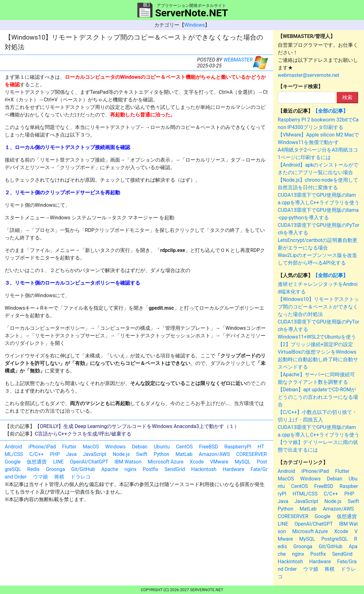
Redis (34, 469)
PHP (55, 454)
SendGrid (175, 469)
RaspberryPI (238, 447)
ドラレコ (81, 477)
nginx (130, 469)
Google (13, 462)
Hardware (233, 469)
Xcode (197, 462)
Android (13, 447)
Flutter (69, 447)
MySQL (243, 462)
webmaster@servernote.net (309, 75)
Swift (142, 454)
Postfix (150, 469)
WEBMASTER (238, 60)
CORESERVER (251, 454)
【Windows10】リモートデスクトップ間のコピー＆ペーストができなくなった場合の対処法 (318, 307)
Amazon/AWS (214, 454)
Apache (110, 469)
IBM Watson (128, 462)
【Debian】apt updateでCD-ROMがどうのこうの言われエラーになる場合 (318, 397)
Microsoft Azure (166, 462)
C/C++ (37, 454)
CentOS (184, 447)
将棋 (59, 477)
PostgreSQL (335, 539)
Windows (195, 25)
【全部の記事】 (330, 111)
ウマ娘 (40, 477)
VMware (219, 462)
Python (161, 454)
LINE (58, 462)
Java (71, 454)
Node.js (121, 454)
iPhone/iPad (42, 447)
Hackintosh (204, 469)
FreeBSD (209, 447)
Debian (140, 447)
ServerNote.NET (192, 13)
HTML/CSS (305, 494)
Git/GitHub (83, 469)
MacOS (91, 447)
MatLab (184, 454)
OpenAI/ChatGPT (89, 462)
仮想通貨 (37, 462)
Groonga (55, 469)
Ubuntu (162, 447)
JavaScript (95, 454)
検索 (347, 97)
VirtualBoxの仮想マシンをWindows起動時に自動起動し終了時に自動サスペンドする (318, 359)
